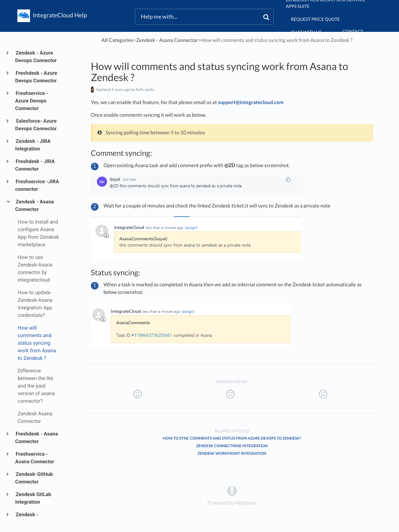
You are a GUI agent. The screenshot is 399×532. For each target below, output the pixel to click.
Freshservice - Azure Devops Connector (32, 101)
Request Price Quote (315, 19)
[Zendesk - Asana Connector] (167, 40)
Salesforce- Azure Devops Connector (36, 125)
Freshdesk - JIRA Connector (35, 165)
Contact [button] (353, 31)
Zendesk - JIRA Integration (33, 145)
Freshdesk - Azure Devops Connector (36, 77)
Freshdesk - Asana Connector (37, 438)
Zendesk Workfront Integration (232, 453)
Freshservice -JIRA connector (37, 185)
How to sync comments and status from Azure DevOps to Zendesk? (232, 438)
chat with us (306, 32)
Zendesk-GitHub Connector (34, 478)
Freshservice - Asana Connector (35, 458)
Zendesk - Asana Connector (35, 205)
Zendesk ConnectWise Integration (232, 446)
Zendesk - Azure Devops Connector (36, 57)
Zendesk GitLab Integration (33, 498)
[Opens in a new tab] (232, 491)
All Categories (117, 40)
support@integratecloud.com (251, 102)
